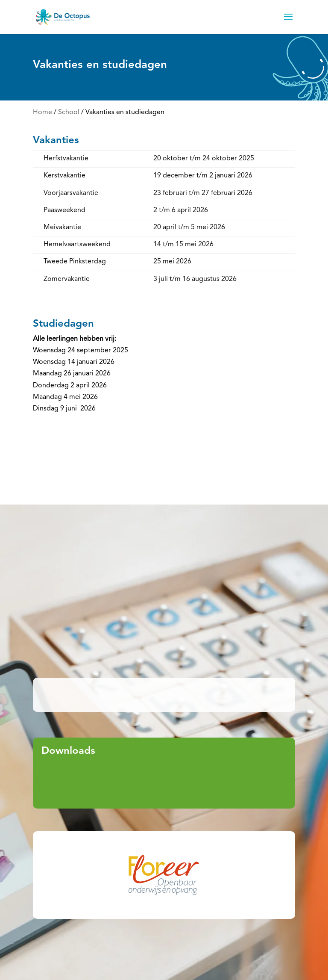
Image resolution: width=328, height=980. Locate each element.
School (69, 112)
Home (42, 112)
